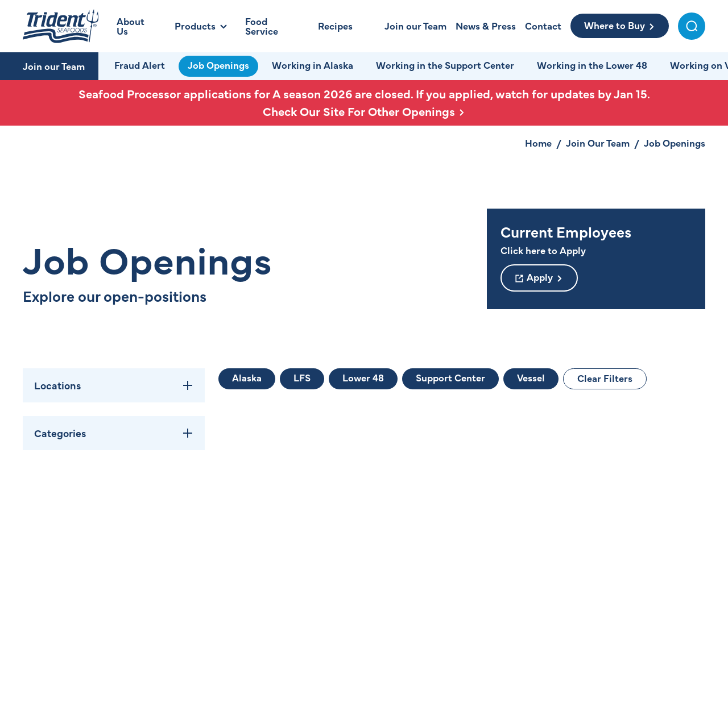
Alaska (247, 377)
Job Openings (218, 65)
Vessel (531, 377)
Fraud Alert (140, 65)
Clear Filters (605, 378)
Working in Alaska (313, 65)
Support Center (450, 377)
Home (538, 143)
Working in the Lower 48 (592, 65)
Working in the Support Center (445, 65)
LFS (302, 377)
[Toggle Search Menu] (692, 26)
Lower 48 (363, 377)
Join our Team (54, 66)
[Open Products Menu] (201, 26)
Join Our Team (598, 143)
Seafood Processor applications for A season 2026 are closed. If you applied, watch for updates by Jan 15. (364, 103)
